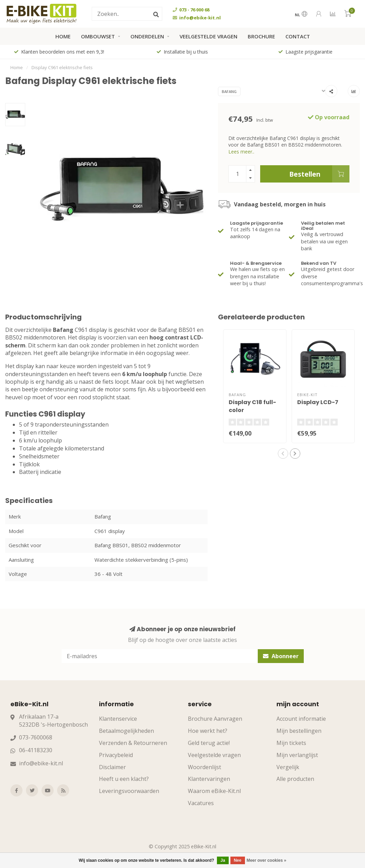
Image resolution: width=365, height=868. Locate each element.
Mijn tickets (291, 743)
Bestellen (319, 174)
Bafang (229, 91)
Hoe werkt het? (208, 731)
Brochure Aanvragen (215, 719)
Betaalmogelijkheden (126, 731)
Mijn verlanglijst (297, 755)
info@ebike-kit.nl (41, 763)
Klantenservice (118, 719)
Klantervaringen (209, 779)
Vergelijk (288, 767)
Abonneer (281, 656)
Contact (298, 36)
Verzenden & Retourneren (133, 743)
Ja (223, 860)
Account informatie (301, 719)
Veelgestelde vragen (208, 36)
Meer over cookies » (267, 860)
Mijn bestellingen (299, 731)
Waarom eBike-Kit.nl (214, 791)
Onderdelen (147, 36)
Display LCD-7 (318, 402)
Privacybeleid (116, 755)
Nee (238, 860)
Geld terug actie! (209, 743)
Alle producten (295, 779)
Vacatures (201, 803)
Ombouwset (98, 36)
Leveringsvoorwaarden (129, 791)
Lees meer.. (241, 152)
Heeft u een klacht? (124, 779)
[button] (283, 454)
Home (63, 36)
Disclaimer (112, 767)
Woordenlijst (204, 767)
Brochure (261, 36)
